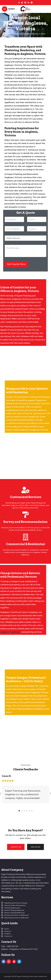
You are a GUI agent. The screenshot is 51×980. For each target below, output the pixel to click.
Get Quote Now (16, 264)
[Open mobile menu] (8, 9)
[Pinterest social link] (25, 3)
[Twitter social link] (22, 3)
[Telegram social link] (32, 3)
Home (8, 34)
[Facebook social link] (19, 3)
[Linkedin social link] (28, 3)
